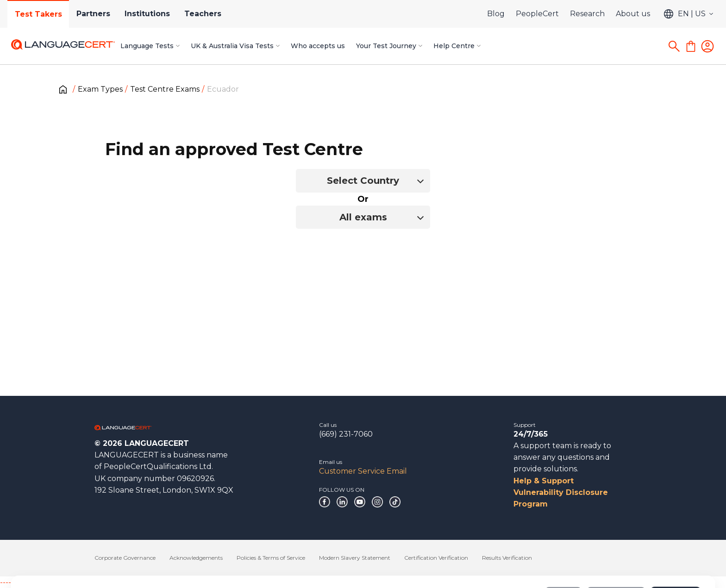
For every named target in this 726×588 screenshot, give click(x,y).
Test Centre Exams (165, 89)
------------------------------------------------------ (75, 582)
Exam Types (100, 89)
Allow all (675, 555)
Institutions (148, 14)
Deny (563, 555)
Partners (94, 14)
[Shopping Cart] (691, 46)
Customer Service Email (363, 471)
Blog (496, 14)
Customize (616, 555)
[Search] (674, 46)
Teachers (204, 14)
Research (587, 14)
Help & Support (544, 481)
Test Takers (38, 14)
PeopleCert (537, 14)
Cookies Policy (98, 560)
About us (633, 14)
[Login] (707, 46)
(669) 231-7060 (346, 434)
